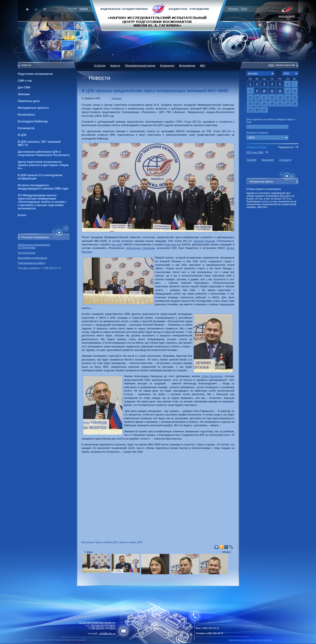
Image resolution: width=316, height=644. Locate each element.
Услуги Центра (27, 253)
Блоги (22, 215)
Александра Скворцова (140, 248)
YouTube (251, 160)
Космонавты (26, 115)
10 (264, 91)
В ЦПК (22, 135)
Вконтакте (268, 160)
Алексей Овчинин (204, 241)
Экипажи (24, 94)
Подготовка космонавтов (35, 74)
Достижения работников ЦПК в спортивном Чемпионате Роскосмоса (44, 153)
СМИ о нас (25, 81)
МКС (203, 65)
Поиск (244, 9)
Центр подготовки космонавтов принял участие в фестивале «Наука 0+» (43, 165)
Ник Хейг (117, 244)
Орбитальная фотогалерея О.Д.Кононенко (34, 246)
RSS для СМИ (255, 152)
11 (272, 91)
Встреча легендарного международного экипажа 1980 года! (43, 187)
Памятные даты (29, 101)
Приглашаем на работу (32, 263)
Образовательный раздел (140, 65)
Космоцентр (26, 128)
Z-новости (285, 160)
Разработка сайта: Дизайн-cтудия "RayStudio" (251, 640)
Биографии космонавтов (32, 258)
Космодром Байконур (33, 121)
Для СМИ (24, 87)
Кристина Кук (173, 244)
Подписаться (286, 147)
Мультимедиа (187, 65)
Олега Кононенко (212, 376)
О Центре (100, 65)
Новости (115, 65)
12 (280, 91)
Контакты (233, 9)
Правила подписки (256, 147)
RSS (271, 65)
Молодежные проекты (33, 108)
